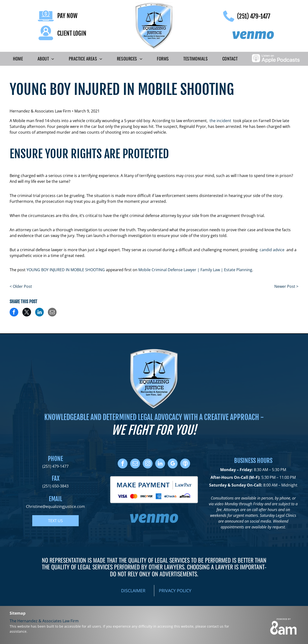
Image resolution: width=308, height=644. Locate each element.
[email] (135, 464)
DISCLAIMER (133, 591)
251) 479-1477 (56, 466)
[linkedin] (160, 464)
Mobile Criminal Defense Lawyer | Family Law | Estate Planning (195, 270)
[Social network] (185, 464)
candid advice (272, 250)
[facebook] (123, 464)
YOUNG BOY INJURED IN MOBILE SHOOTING (66, 270)
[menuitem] (18, 59)
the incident (220, 121)
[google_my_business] (173, 464)
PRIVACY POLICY (175, 591)
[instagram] (148, 464)
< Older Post (21, 286)
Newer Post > (286, 286)
